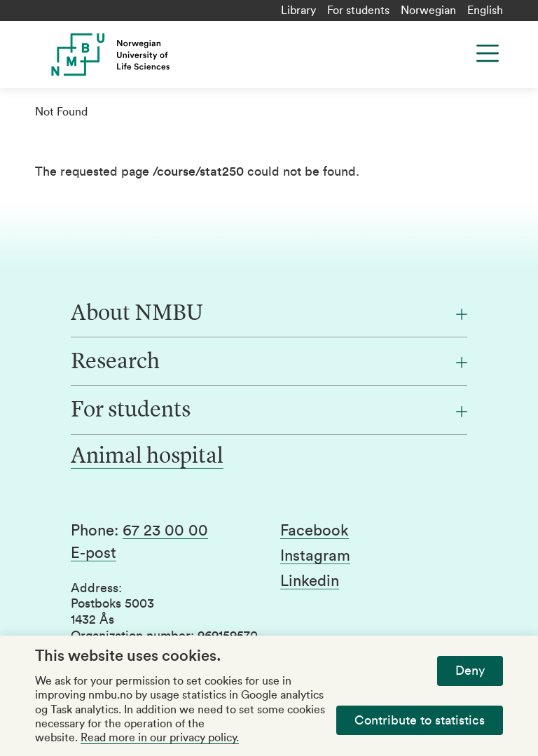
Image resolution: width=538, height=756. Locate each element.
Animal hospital (147, 457)
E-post (94, 553)
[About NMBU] (269, 314)
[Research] (269, 363)
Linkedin (310, 581)
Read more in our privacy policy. (160, 738)
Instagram (315, 556)
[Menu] (488, 53)
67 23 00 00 (165, 531)
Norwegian (428, 10)
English (485, 10)
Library (298, 10)
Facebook (315, 531)
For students (358, 10)
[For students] (269, 411)
